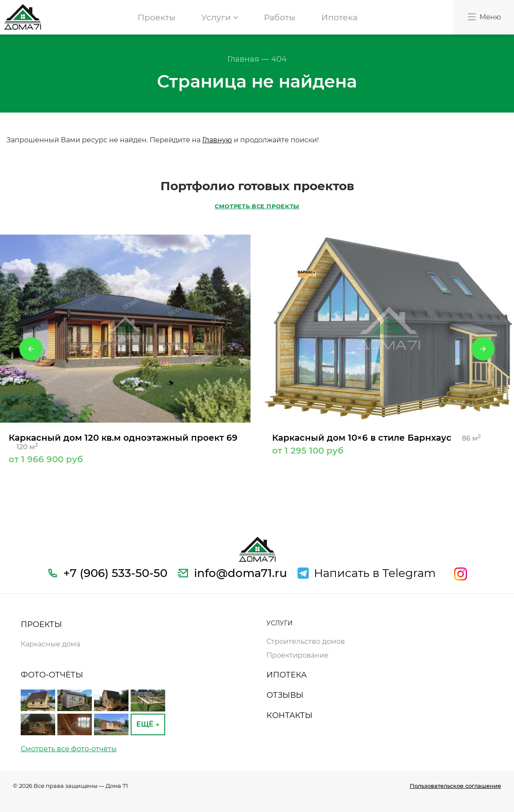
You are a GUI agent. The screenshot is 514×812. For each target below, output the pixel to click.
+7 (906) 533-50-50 (115, 573)
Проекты (157, 17)
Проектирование (298, 655)
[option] (125, 349)
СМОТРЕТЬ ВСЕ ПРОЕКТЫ (257, 206)
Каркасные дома (50, 644)
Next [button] (483, 349)
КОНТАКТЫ (290, 715)
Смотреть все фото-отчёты (69, 749)
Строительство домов (306, 641)
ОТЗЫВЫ (285, 695)
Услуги (220, 17)
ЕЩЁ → (148, 724)
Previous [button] (31, 349)
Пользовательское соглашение (455, 786)
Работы (280, 17)
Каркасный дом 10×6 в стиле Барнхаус (389, 444)
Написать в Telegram (375, 573)
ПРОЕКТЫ (41, 624)
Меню (484, 17)
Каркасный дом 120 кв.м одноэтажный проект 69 (125, 448)
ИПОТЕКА (287, 675)
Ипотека (339, 17)
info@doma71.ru (241, 573)
